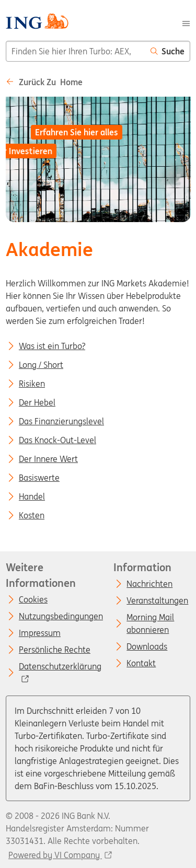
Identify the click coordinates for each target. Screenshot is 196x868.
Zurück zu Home (44, 82)
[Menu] (186, 22)
